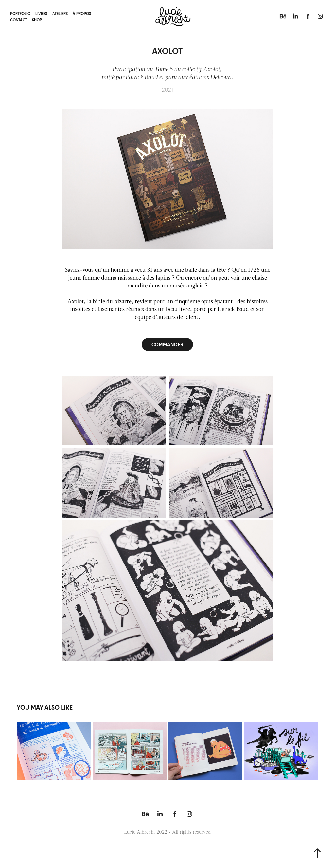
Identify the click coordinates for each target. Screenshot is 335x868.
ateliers (60, 13)
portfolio (20, 13)
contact (19, 20)
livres (41, 13)
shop (37, 20)
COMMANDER (167, 344)
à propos (82, 13)
